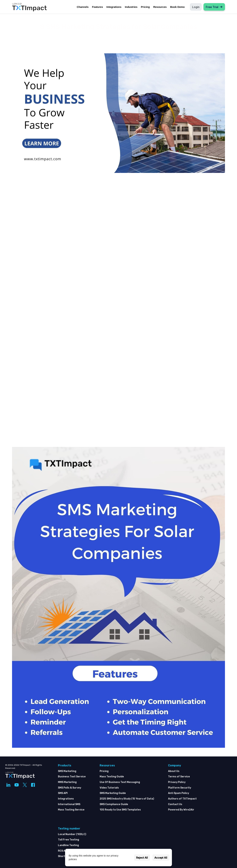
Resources (160, 7)
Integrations (114, 7)
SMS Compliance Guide (114, 804)
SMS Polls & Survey (70, 788)
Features (97, 7)
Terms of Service (179, 777)
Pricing (145, 7)
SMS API (63, 793)
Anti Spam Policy (179, 793)
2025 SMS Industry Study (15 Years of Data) (127, 799)
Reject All (142, 858)
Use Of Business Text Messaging (120, 782)
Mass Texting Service (71, 810)
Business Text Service (72, 777)
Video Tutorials (109, 788)
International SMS (69, 804)
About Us (174, 771)
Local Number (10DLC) (72, 834)
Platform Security (180, 788)
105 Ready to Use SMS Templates (120, 810)
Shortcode (65, 856)
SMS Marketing (67, 771)
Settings (127, 858)
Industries (131, 7)
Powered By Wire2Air (181, 810)
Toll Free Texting (68, 840)
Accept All (161, 858)
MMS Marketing (67, 782)
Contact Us (175, 804)
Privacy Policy (177, 782)
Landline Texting (68, 845)
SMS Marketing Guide (113, 793)
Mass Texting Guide (112, 777)
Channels (83, 7)
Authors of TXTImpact (182, 799)
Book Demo (177, 7)
